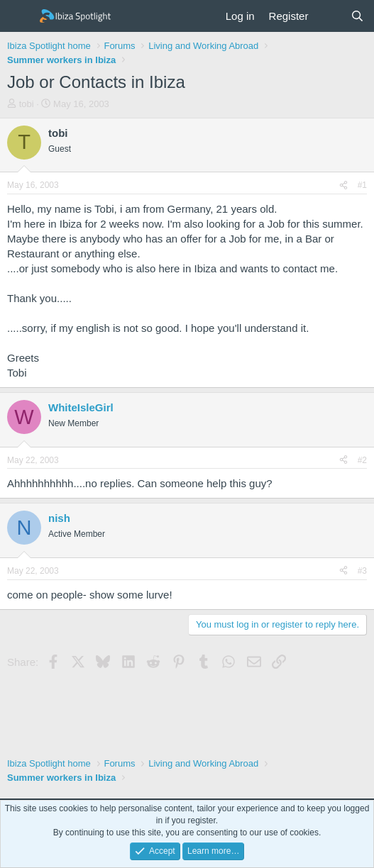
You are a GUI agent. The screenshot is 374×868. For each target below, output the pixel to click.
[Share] (343, 185)
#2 (362, 460)
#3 (362, 571)
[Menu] (20, 16)
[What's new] (329, 16)
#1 (362, 185)
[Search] (357, 16)
